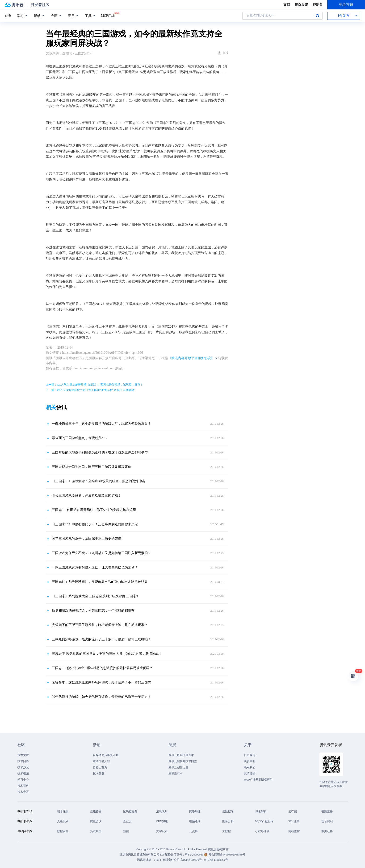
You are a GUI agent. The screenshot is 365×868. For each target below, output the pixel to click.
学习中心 (23, 780)
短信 (126, 831)
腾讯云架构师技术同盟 (183, 761)
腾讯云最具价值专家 (181, 755)
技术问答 (23, 761)
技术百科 (23, 786)
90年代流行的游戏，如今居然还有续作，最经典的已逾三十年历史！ (101, 697)
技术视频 (23, 773)
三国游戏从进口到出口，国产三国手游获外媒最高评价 (92, 467)
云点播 (193, 831)
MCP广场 (108, 15)
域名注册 (63, 811)
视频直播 (327, 811)
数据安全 (63, 831)
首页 (8, 16)
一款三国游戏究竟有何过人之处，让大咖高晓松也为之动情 (95, 567)
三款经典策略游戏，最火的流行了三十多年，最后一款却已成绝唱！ (101, 639)
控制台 (318, 5)
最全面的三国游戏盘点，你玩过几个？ (80, 438)
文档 (287, 5)
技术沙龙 (23, 767)
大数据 (227, 831)
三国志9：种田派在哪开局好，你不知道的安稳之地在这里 (94, 510)
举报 (223, 53)
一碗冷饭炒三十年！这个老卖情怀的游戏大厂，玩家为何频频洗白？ (101, 424)
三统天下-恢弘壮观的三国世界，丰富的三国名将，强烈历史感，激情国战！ (107, 654)
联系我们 (250, 767)
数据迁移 (327, 831)
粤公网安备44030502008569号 (227, 855)
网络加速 (195, 811)
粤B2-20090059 (195, 855)
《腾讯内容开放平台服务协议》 (191, 358)
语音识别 (327, 821)
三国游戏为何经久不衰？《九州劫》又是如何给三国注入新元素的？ (101, 553)
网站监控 (294, 831)
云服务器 (96, 811)
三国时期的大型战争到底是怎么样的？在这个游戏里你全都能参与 (100, 452)
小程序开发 (262, 831)
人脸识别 (63, 821)
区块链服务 (130, 811)
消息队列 (162, 811)
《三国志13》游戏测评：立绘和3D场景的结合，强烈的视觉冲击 (99, 481)
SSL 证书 (294, 821)
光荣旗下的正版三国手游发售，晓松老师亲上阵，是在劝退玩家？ (100, 625)
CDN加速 (162, 821)
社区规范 (250, 755)
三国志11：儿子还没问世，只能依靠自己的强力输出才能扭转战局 (100, 582)
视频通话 (195, 821)
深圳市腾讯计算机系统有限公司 (139, 855)
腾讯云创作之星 (178, 767)
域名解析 (261, 811)
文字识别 (162, 831)
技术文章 (23, 755)
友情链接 (250, 773)
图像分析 (228, 821)
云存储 (293, 811)
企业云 (127, 821)
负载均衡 (96, 831)
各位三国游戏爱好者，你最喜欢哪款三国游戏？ (87, 496)
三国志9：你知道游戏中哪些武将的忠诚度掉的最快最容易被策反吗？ (102, 668)
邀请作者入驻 (101, 761)
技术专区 (23, 792)
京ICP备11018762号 (216, 860)
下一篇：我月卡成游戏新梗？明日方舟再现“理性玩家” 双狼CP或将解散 (90, 390)
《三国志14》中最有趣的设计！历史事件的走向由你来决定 (95, 524)
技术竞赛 (99, 773)
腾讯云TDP (175, 773)
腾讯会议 (96, 821)
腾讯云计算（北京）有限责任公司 (158, 860)
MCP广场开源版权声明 (258, 780)
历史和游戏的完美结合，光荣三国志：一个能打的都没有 (93, 611)
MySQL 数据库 (264, 821)
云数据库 (228, 811)
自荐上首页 (100, 767)
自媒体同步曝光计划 (106, 755)
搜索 (318, 16)
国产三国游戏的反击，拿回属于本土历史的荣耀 (87, 539)
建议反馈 (301, 5)
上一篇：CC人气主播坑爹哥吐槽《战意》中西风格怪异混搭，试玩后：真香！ (94, 385)
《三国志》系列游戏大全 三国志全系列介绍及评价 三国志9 (95, 596)
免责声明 (250, 761)
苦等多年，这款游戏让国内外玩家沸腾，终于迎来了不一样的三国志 (101, 682)
